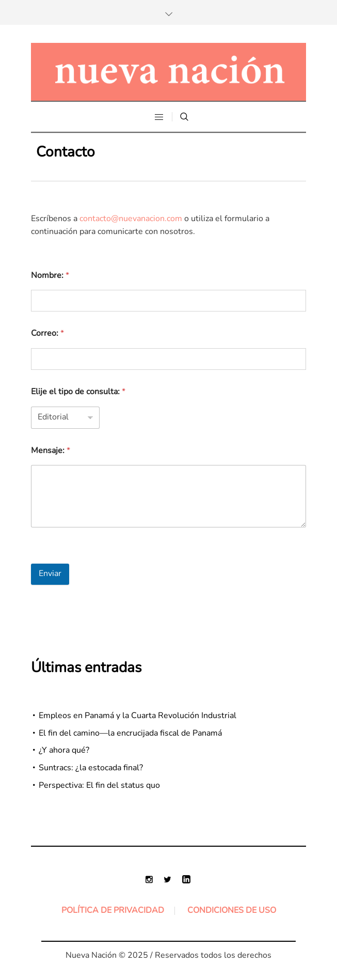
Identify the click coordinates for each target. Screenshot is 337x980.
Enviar (50, 573)
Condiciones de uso (232, 910)
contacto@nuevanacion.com (131, 219)
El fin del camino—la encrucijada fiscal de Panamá (130, 733)
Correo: (47, 333)
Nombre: (50, 275)
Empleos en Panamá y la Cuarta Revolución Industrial (138, 715)
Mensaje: (51, 450)
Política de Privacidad (113, 910)
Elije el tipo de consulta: (78, 392)
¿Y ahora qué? (64, 750)
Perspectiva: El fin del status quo (99, 785)
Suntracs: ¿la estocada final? (91, 768)
